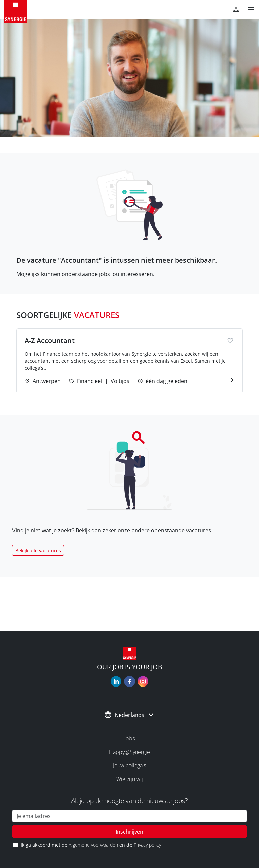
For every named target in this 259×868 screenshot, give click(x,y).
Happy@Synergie (129, 752)
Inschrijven (129, 832)
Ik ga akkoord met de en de (91, 845)
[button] (248, 9)
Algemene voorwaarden (93, 845)
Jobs (129, 738)
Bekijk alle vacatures (38, 550)
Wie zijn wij (130, 779)
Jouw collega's (129, 765)
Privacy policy (147, 845)
